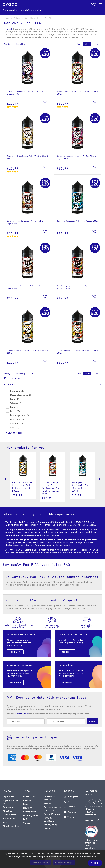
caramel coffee (34, 546)
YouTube (72, 812)
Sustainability (10, 814)
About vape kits (11, 824)
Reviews (27, 801)
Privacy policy (50, 823)
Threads (72, 807)
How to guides (30, 815)
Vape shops (8, 798)
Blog (25, 805)
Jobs (5, 821)
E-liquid (17, 18)
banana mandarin (27, 536)
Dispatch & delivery (49, 799)
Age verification (52, 813)
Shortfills (29, 18)
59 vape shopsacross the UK (53, 627)
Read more (15, 653)
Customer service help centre (52, 809)
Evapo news (9, 817)
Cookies (48, 826)
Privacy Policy (22, 715)
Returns (48, 804)
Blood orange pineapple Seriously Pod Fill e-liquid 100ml (51, 489)
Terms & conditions (49, 818)
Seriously (10, 29)
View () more (15, 434)
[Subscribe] (92, 723)
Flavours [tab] (9, 386)
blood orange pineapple (65, 536)
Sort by (7, 44)
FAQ (25, 818)
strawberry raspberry (67, 539)
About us (7, 811)
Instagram (73, 798)
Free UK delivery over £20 (87, 627)
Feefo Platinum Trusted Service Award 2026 (18, 627)
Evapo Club (29, 798)
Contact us (8, 807)
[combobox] (53, 10)
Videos (26, 821)
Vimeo (71, 817)
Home (7, 18)
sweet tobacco (50, 546)
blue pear (42, 536)
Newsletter (29, 808)
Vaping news (30, 811)
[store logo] (11, 5)
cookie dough (70, 546)
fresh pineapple (43, 539)
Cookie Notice (89, 856)
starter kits (72, 526)
